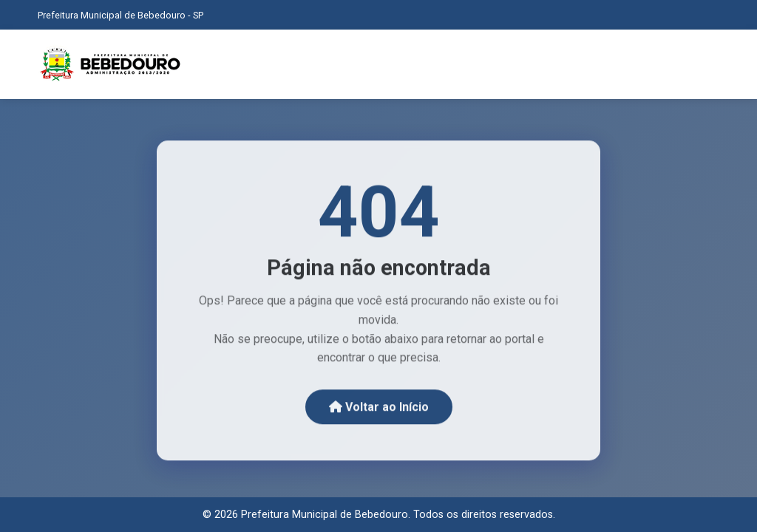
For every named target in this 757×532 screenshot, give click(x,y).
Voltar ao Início (379, 408)
